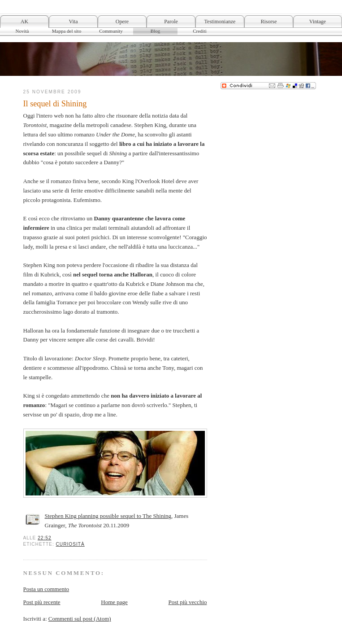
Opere (122, 22)
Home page (114, 602)
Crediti (200, 31)
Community (111, 31)
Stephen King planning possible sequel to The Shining (108, 516)
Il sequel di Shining (55, 104)
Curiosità (70, 544)
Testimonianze (220, 22)
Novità (22, 31)
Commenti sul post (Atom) (80, 619)
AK (24, 22)
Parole (171, 22)
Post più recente (42, 602)
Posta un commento (46, 589)
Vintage (318, 22)
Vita (74, 22)
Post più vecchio (188, 602)
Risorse (269, 22)
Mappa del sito (67, 31)
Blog (155, 31)
